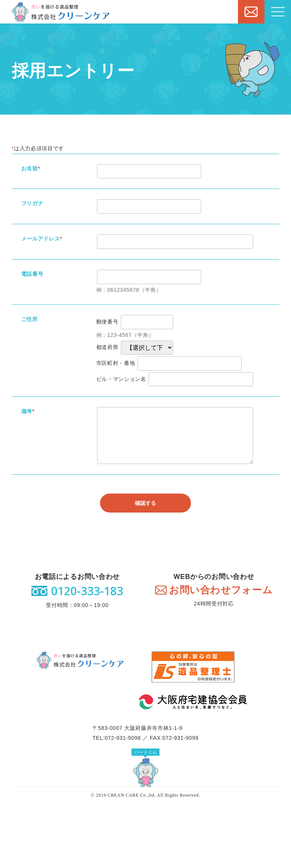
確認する (145, 503)
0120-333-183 (87, 591)
